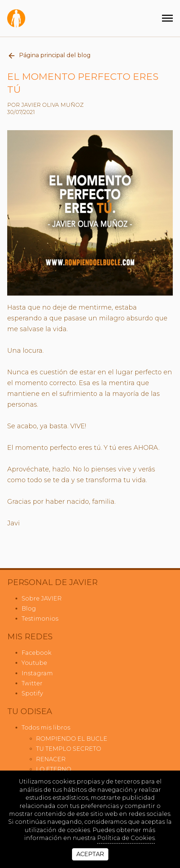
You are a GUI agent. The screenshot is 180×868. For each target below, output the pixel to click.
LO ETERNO (54, 769)
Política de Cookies (126, 838)
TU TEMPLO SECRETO (69, 749)
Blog (29, 609)
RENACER (51, 759)
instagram (37, 673)
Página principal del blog (49, 56)
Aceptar (90, 854)
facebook (37, 653)
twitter (32, 683)
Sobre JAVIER (42, 599)
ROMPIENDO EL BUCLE (72, 739)
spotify (32, 693)
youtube (34, 663)
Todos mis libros (46, 728)
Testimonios (40, 619)
